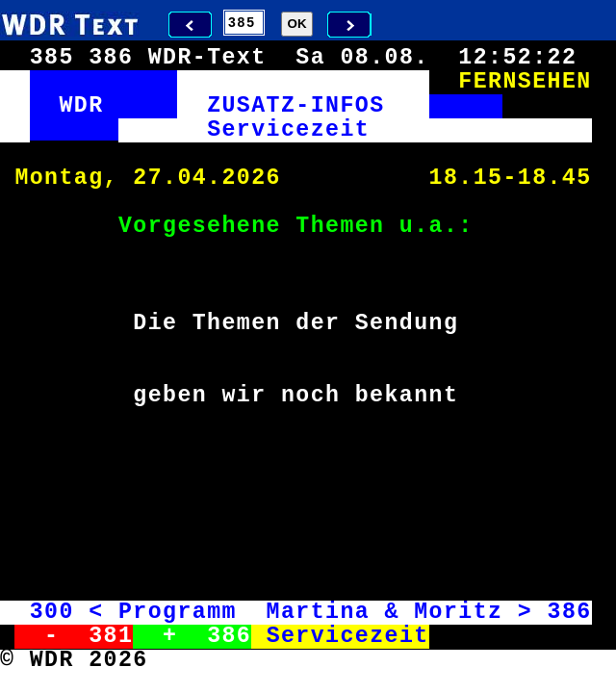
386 (569, 612)
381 (111, 636)
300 (52, 612)
